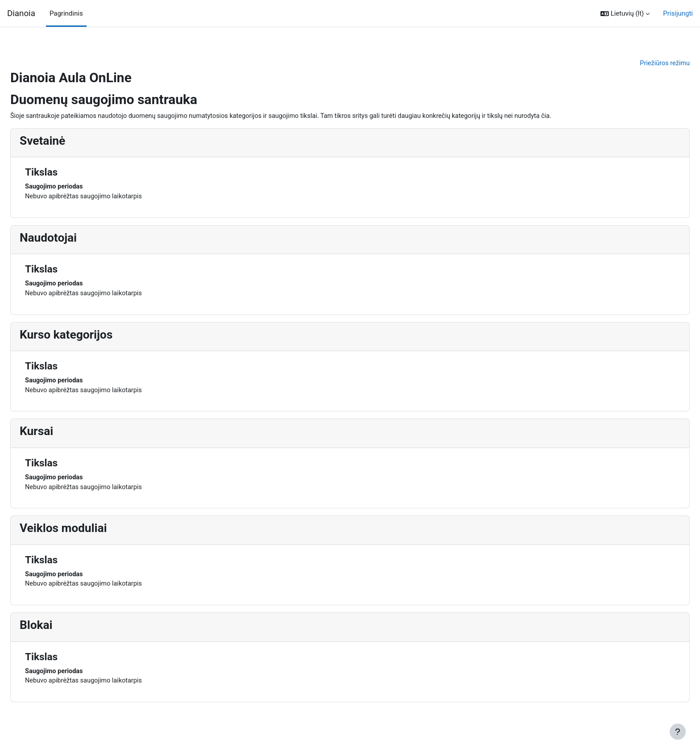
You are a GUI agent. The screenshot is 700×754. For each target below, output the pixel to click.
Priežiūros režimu (642, 63)
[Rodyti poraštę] (678, 732)
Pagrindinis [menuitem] (66, 13)
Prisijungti (678, 13)
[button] (625, 14)
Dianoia (21, 13)
